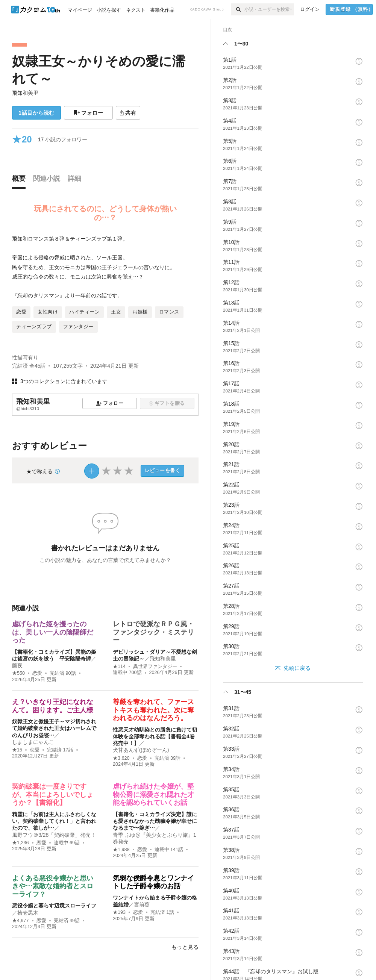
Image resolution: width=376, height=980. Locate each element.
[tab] (21, 180)
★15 (17, 750)
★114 (119, 666)
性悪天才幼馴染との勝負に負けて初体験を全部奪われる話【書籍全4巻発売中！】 (155, 736)
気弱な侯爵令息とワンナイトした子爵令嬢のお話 (153, 882)
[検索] (238, 9)
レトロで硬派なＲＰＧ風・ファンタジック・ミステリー (153, 632)
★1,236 (20, 843)
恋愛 (37, 673)
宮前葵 (142, 904)
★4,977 (20, 921)
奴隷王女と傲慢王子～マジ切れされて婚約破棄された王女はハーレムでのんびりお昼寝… (54, 728)
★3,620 (121, 758)
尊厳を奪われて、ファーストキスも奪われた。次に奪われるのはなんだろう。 (153, 710)
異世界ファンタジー (155, 666)
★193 (119, 912)
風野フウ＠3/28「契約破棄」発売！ (54, 835)
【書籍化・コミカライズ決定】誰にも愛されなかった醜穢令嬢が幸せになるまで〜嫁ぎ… (155, 821)
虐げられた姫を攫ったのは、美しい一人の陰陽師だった (53, 632)
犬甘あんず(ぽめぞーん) (141, 750)
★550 (18, 673)
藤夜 (17, 665)
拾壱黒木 (28, 913)
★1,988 (121, 850)
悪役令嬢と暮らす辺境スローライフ (54, 906)
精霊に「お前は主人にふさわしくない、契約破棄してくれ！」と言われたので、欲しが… (54, 821)
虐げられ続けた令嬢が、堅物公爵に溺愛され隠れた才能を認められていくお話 (153, 794)
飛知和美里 (25, 93)
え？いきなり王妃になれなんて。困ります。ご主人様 (53, 706)
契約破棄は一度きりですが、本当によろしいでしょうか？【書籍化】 (53, 794)
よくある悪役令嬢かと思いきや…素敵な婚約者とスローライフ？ (53, 886)
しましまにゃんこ (33, 742)
